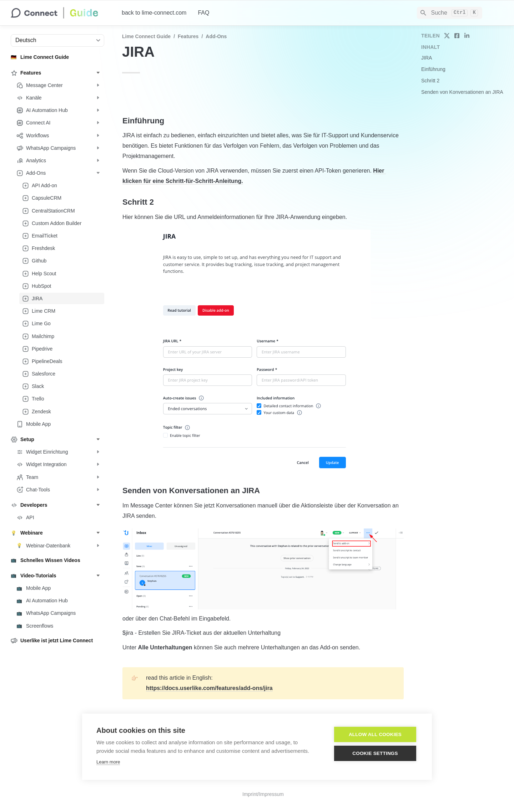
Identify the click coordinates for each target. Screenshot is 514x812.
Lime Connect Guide (146, 36)
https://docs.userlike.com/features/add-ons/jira (209, 688)
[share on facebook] (457, 36)
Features (188, 36)
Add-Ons (216, 36)
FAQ (203, 13)
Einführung (433, 69)
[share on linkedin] (467, 36)
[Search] (450, 13)
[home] (61, 13)
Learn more (108, 762)
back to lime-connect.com (154, 13)
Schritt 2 (430, 81)
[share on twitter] (447, 36)
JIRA (427, 58)
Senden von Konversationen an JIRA (462, 92)
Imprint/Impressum (263, 794)
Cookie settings (375, 753)
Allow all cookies (375, 734)
